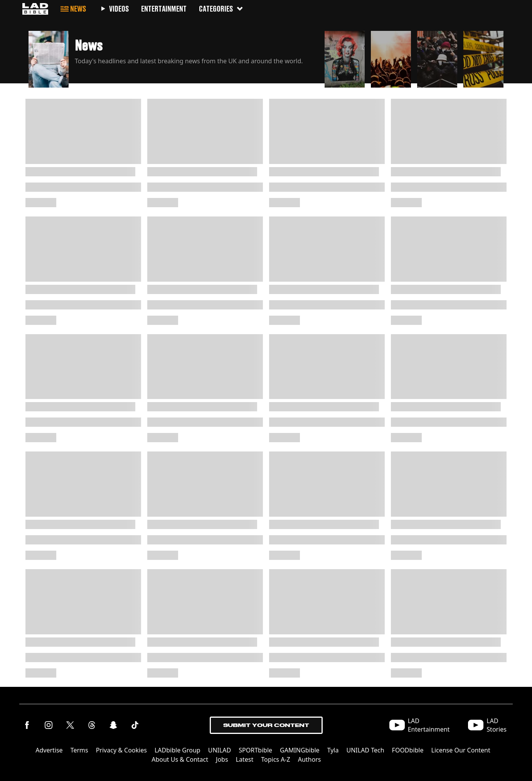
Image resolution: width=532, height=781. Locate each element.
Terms (79, 750)
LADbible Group (178, 750)
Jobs (222, 759)
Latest (245, 759)
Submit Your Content (266, 725)
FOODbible (408, 750)
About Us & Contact (180, 759)
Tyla (333, 750)
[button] (173, 57)
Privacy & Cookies (121, 750)
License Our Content (461, 750)
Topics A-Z (275, 759)
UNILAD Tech (365, 750)
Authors (310, 759)
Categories (221, 9)
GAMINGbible (300, 750)
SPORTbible (255, 750)
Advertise (49, 750)
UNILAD (220, 750)
